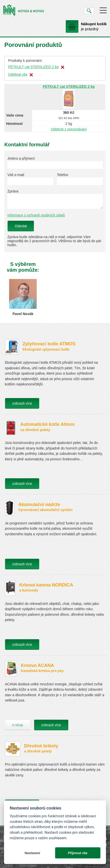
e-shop (18, 725)
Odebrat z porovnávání (69, 129)
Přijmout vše (78, 853)
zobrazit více (22, 403)
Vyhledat (89, 11)
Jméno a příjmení (21, 158)
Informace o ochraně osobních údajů (36, 215)
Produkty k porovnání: (25, 61)
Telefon (63, 175)
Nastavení (32, 853)
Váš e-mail (16, 175)
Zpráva (13, 191)
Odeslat (21, 226)
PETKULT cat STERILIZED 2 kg (33, 67)
